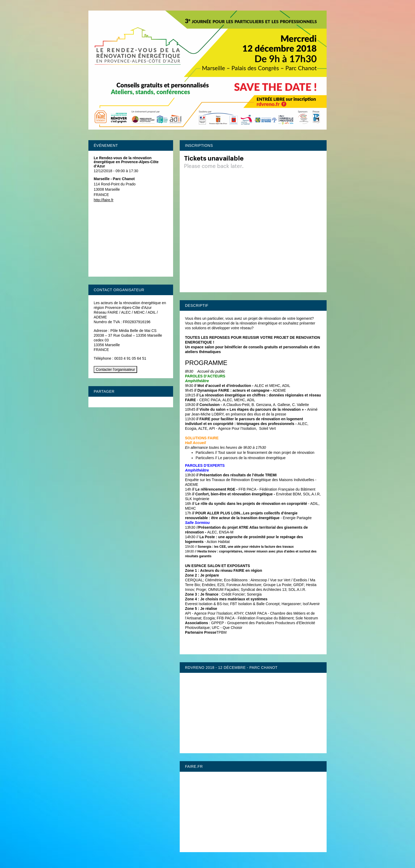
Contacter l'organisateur (115, 369)
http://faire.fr (104, 200)
